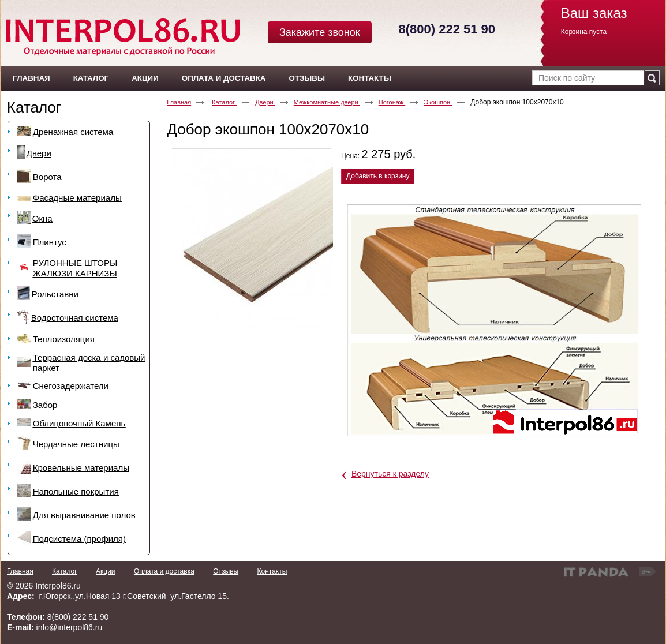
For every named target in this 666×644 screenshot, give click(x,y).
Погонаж (392, 102)
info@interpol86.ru (70, 627)
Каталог (34, 107)
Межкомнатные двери (327, 102)
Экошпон (438, 102)
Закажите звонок (320, 32)
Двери (265, 102)
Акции (106, 571)
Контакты (272, 571)
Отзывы (226, 571)
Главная (179, 102)
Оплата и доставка (164, 571)
